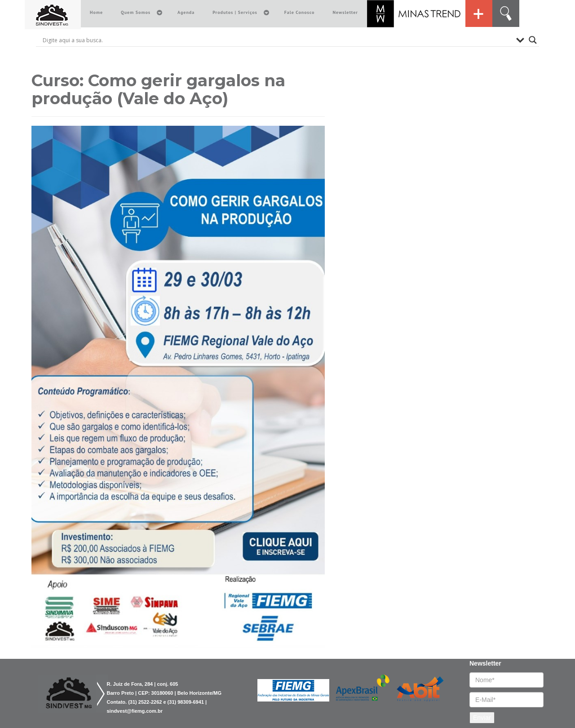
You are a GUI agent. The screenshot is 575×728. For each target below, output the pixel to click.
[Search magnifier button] (533, 40)
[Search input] (277, 40)
